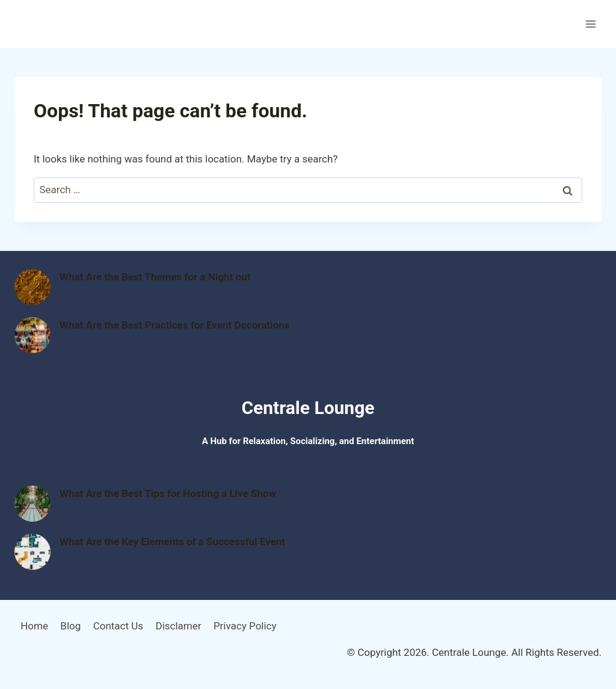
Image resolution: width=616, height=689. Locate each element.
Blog (70, 626)
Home (34, 626)
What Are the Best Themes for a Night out (155, 277)
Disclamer (178, 626)
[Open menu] (590, 24)
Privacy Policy (245, 626)
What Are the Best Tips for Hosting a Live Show (168, 493)
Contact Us (118, 626)
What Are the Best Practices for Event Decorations (174, 325)
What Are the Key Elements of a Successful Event (172, 542)
